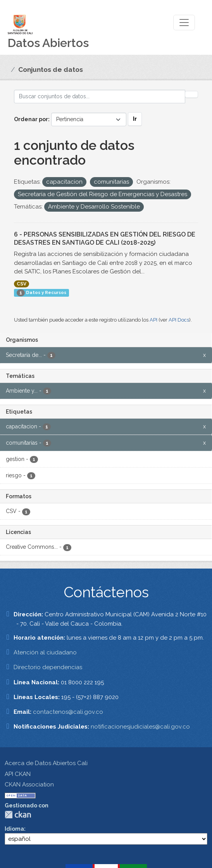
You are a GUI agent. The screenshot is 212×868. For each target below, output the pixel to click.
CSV (22, 284)
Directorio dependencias (48, 667)
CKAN (18, 815)
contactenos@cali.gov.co (68, 712)
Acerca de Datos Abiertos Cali (46, 763)
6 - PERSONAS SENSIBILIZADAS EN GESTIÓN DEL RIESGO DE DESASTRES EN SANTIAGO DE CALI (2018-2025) (105, 238)
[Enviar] (191, 94)
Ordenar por (31, 119)
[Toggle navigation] (184, 23)
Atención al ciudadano (45, 652)
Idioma (14, 829)
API (153, 320)
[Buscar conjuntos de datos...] (100, 97)
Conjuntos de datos (51, 70)
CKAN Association (29, 785)
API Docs (179, 320)
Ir (135, 119)
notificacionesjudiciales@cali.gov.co (140, 727)
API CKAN (18, 774)
